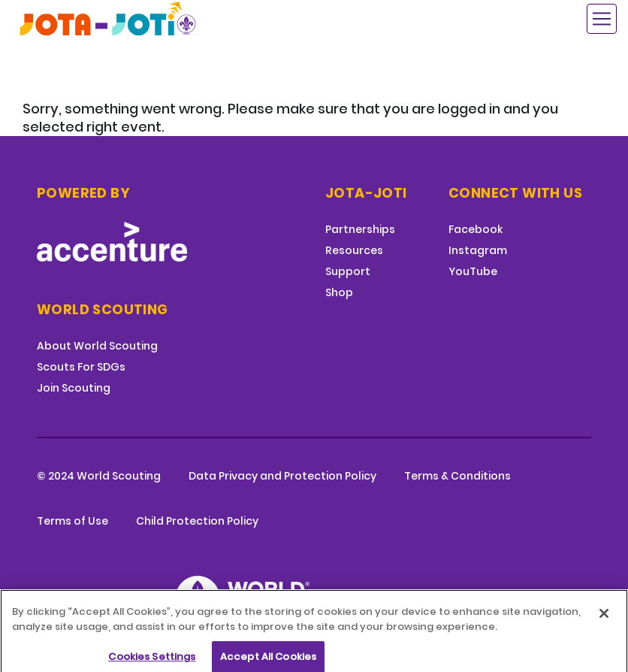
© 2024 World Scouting (99, 476)
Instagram (478, 250)
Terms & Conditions (457, 476)
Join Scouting (74, 388)
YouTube (473, 271)
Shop (339, 292)
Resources (354, 250)
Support (348, 271)
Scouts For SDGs (81, 367)
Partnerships (360, 229)
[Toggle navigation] (602, 19)
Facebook (476, 229)
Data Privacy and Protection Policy (282, 476)
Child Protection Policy (197, 521)
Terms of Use (72, 521)
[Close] (604, 620)
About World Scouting (97, 346)
